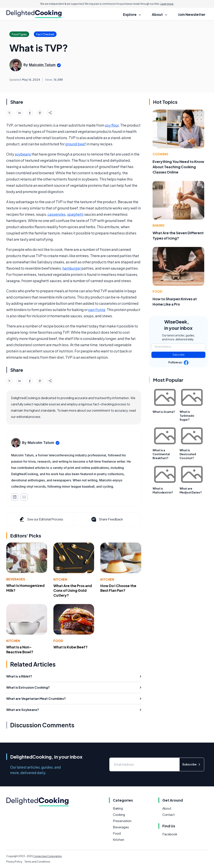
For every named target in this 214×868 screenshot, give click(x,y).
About (167, 808)
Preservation (122, 821)
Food (58, 641)
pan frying (97, 310)
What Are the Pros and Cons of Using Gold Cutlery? (73, 590)
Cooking (160, 154)
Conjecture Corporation (48, 856)
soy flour (112, 125)
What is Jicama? (164, 412)
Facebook (170, 834)
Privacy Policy (14, 862)
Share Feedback (107, 519)
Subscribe (178, 355)
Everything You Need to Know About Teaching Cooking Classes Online (178, 167)
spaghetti (75, 214)
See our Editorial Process (41, 519)
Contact (169, 815)
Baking (159, 225)
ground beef (76, 144)
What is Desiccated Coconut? (188, 454)
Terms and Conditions (37, 862)
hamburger (72, 268)
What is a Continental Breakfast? (161, 454)
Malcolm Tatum (42, 65)
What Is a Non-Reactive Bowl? (20, 649)
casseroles (57, 214)
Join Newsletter (192, 14)
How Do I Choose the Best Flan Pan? (118, 588)
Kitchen (60, 579)
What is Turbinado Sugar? (187, 416)
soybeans (23, 154)
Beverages (16, 579)
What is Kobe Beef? (71, 647)
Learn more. (167, 4)
